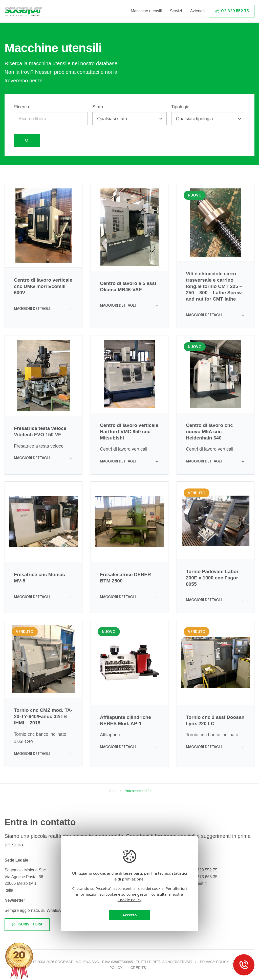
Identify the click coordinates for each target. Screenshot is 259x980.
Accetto (129, 915)
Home (114, 791)
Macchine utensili (146, 11)
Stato (98, 107)
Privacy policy (214, 962)
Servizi (176, 11)
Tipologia (180, 107)
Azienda (198, 11)
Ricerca (21, 107)
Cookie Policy (130, 900)
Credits (138, 968)
